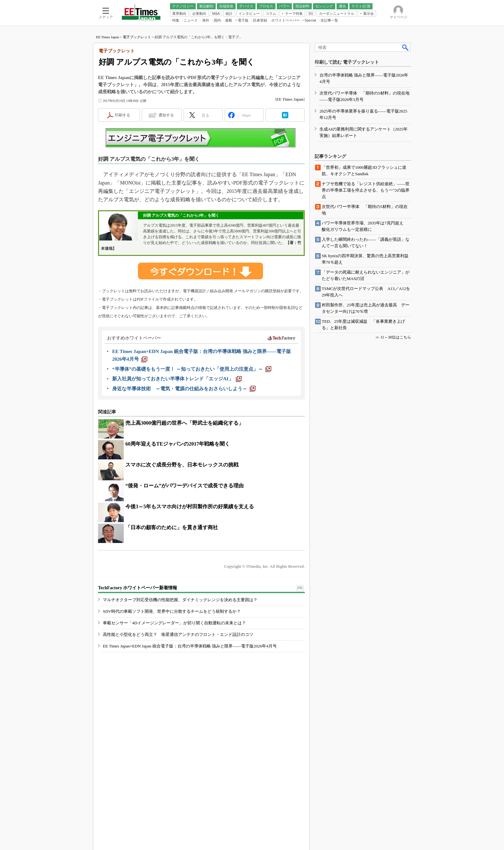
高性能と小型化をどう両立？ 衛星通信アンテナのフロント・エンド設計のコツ (178, 634)
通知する (166, 115)
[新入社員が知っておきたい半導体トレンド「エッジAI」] (177, 379)
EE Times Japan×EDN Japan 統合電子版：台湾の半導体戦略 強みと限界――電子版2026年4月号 (190, 646)
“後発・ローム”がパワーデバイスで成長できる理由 (184, 486)
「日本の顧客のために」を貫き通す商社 (172, 527)
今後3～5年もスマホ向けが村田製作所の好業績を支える (190, 506)
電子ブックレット (137, 37)
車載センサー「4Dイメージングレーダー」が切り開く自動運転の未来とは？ (174, 623)
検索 (406, 47)
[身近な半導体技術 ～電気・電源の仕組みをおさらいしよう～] (184, 389)
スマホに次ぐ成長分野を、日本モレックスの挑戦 (182, 465)
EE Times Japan (108, 37)
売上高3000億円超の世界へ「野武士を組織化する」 (184, 423)
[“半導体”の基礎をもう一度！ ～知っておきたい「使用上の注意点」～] (192, 369)
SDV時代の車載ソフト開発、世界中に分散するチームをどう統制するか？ (172, 611)
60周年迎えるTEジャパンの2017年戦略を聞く (178, 444)
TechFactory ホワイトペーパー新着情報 (138, 588)
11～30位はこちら (396, 337)
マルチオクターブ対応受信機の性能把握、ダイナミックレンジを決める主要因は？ (180, 600)
